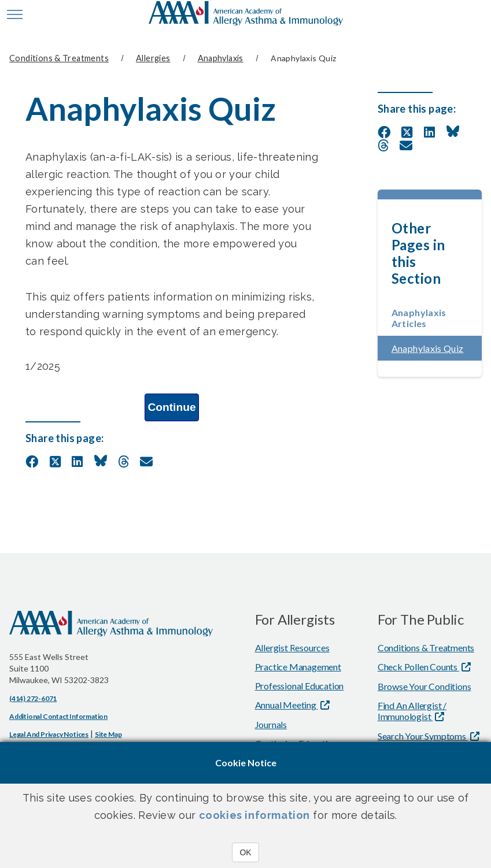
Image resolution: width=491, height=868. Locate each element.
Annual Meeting (287, 704)
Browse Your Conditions (424, 686)
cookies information (254, 815)
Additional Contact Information (58, 716)
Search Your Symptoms (423, 735)
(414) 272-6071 (33, 698)
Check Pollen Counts (418, 666)
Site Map (108, 734)
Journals (271, 724)
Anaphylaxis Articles (419, 317)
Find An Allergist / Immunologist (412, 710)
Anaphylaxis (221, 58)
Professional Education (300, 685)
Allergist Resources (292, 647)
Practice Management (298, 666)
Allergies (153, 58)
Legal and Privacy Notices (49, 734)
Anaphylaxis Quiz (437, 348)
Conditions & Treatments (59, 58)
